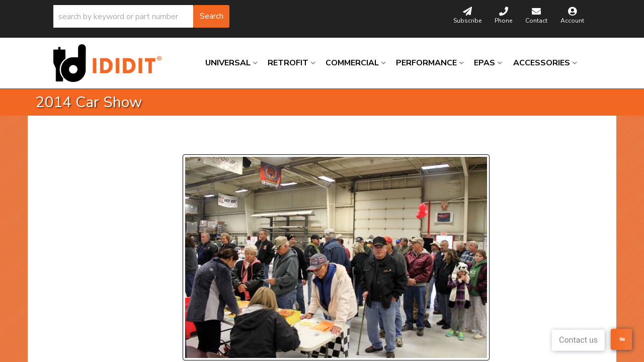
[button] (141, 16)
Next (269, 142)
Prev (196, 142)
